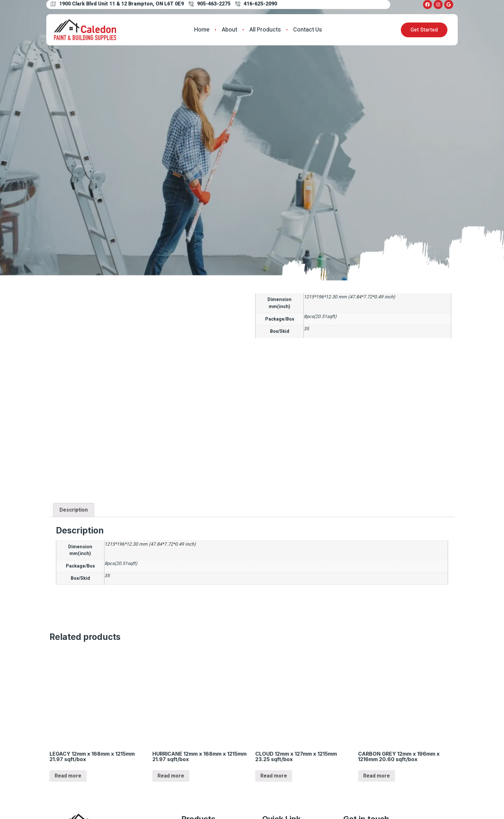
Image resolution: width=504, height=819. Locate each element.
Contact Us (308, 30)
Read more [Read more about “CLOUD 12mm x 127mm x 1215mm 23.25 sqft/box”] (274, 776)
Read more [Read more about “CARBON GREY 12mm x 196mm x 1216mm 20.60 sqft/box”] (377, 776)
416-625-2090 (256, 4)
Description (74, 510)
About (230, 30)
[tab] (74, 510)
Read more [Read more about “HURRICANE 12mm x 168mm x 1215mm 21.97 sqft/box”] (171, 776)
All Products (265, 30)
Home (202, 30)
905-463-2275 (210, 4)
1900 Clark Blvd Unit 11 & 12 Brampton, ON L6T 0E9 (117, 4)
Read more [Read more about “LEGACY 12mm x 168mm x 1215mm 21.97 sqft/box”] (68, 776)
